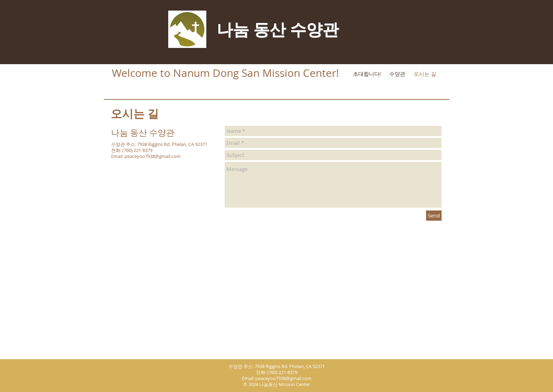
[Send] (434, 216)
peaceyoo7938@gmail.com (153, 156)
